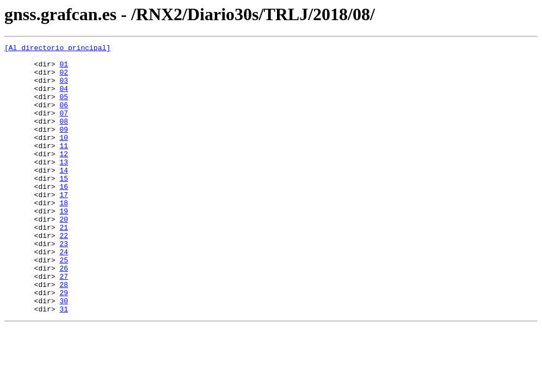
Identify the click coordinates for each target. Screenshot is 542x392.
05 (64, 108)
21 (64, 265)
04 (64, 98)
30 (64, 353)
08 (64, 137)
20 (64, 255)
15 (64, 206)
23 (64, 284)
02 (64, 78)
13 (64, 186)
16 (64, 216)
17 (64, 225)
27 (64, 323)
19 (64, 245)
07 (64, 127)
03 (64, 88)
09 (64, 147)
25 (64, 304)
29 (64, 343)
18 (64, 235)
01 (64, 69)
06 (64, 118)
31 (64, 363)
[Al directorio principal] (57, 49)
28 (64, 333)
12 (64, 176)
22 (64, 274)
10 (64, 157)
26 (64, 314)
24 (64, 294)
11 (64, 167)
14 (64, 196)
